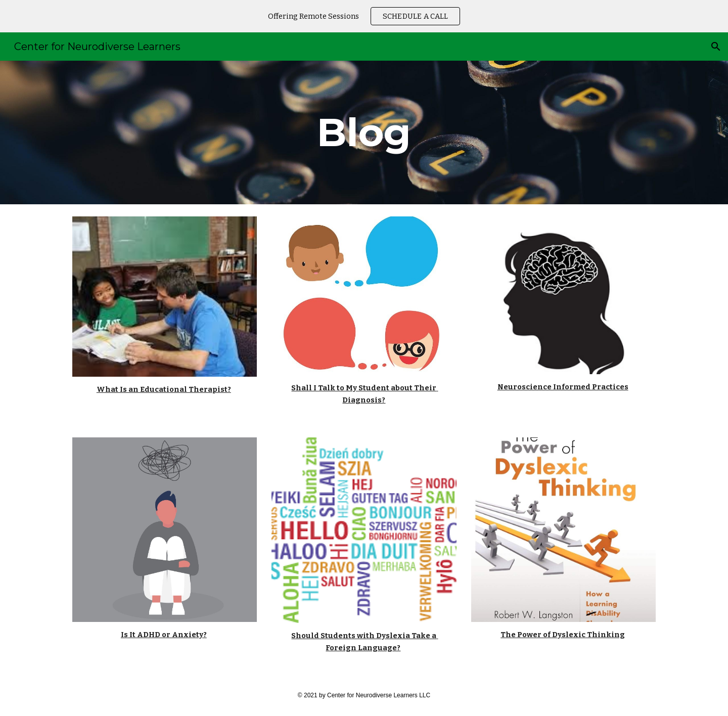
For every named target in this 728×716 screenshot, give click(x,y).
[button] (716, 47)
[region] (364, 16)
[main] (364, 132)
